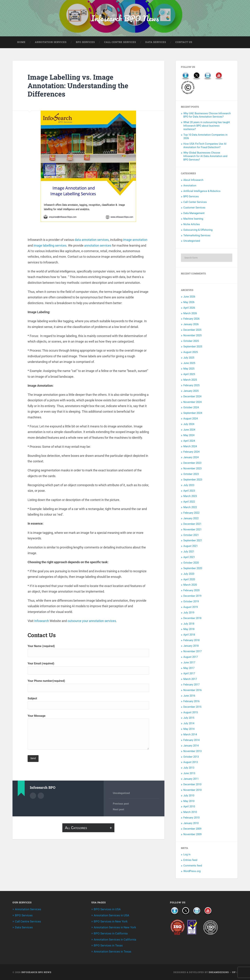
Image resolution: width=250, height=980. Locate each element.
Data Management (194, 214)
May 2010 (189, 801)
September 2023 (193, 480)
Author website (41, 796)
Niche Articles (192, 225)
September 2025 (193, 347)
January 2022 (191, 519)
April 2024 (189, 441)
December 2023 (192, 463)
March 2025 (190, 380)
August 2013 (191, 762)
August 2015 (191, 713)
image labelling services (50, 246)
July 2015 (189, 718)
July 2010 (189, 796)
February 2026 (191, 319)
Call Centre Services (120, 42)
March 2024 (190, 447)
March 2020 (190, 585)
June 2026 (189, 297)
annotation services (98, 246)
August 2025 (191, 352)
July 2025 (189, 358)
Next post (118, 810)
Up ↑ (235, 972)
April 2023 (189, 491)
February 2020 (191, 591)
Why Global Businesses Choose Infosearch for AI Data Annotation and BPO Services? (205, 156)
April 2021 (189, 557)
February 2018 (191, 641)
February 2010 (191, 818)
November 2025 (192, 336)
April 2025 (189, 375)
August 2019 (191, 607)
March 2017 (190, 679)
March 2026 (190, 314)
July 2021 (189, 552)
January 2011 (191, 779)
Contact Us (184, 42)
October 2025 (191, 341)
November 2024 (192, 402)
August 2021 (191, 546)
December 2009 (192, 829)
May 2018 (189, 629)
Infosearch (42, 621)
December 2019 (192, 596)
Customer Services (194, 208)
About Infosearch (193, 180)
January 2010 (191, 824)
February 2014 (191, 740)
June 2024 (189, 430)
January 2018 (191, 646)
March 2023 (190, 496)
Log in (187, 855)
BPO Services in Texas (108, 945)
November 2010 (192, 790)
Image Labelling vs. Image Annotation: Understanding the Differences (80, 86)
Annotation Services (51, 42)
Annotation (190, 186)
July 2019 (189, 613)
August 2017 (191, 657)
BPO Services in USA (107, 910)
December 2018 (192, 618)
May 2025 (189, 369)
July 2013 (189, 768)
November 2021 (192, 530)
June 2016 (189, 696)
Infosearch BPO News (125, 18)
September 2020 (193, 569)
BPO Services (85, 42)
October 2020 (191, 563)
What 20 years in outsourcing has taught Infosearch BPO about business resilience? (207, 126)
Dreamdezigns (219, 972)
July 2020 (189, 574)
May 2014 (189, 729)
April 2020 (189, 580)
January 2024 (191, 458)
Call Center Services (195, 202)
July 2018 (189, 624)
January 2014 (191, 746)
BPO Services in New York (111, 922)
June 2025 (189, 363)
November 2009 (192, 835)
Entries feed (190, 860)
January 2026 (191, 325)
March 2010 (190, 812)
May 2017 (189, 668)
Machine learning (193, 219)
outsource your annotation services (92, 621)
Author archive (33, 796)
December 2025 (192, 330)
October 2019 (191, 602)
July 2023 (189, 485)
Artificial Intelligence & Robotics (202, 191)
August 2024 (191, 419)
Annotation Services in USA (111, 916)
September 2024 (193, 413)
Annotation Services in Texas (112, 951)
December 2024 (192, 397)
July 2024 (189, 424)
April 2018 (189, 635)
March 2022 (190, 508)
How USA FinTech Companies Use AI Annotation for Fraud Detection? (205, 146)
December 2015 (192, 707)
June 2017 (189, 663)
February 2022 (191, 513)
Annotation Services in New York (115, 927)
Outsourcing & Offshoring (198, 230)
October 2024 (191, 408)
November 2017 (192, 652)
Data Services (156, 42)
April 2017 (189, 674)
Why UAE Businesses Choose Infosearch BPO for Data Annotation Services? (207, 115)
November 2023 (192, 469)
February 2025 (191, 386)
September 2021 (193, 541)
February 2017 (191, 685)
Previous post (121, 804)
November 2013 (192, 752)
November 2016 (192, 690)
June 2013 (189, 774)
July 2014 (189, 724)
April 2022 (189, 502)
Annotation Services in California (115, 939)
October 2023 (191, 474)
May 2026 (189, 303)
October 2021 (191, 535)
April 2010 (189, 807)
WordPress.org (192, 871)
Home (21, 42)
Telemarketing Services (197, 236)
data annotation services (92, 240)
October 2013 (191, 757)
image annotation (135, 240)
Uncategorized (121, 793)
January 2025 (191, 391)
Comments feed (193, 866)
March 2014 (190, 735)
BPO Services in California (111, 933)
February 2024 (191, 452)
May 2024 (189, 436)
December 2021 (192, 524)
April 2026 (189, 308)
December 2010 (192, 785)
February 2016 (191, 702)
